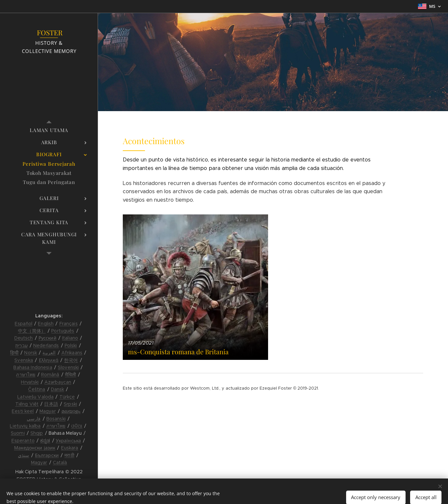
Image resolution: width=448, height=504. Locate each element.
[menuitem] (49, 130)
